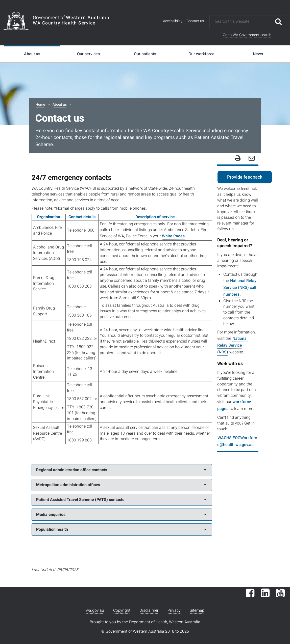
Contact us (195, 21)
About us (32, 54)
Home (40, 105)
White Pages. (174, 236)
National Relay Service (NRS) (232, 345)
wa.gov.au (95, 610)
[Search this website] (243, 22)
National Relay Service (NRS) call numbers (240, 288)
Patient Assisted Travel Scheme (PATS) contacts (121, 500)
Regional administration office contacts (121, 470)
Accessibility (173, 21)
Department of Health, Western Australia (165, 622)
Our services (88, 54)
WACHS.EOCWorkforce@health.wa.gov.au (237, 441)
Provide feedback (245, 177)
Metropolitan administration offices (121, 485)
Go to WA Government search (247, 35)
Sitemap (197, 610)
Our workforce (201, 54)
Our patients (145, 54)
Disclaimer (149, 610)
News (258, 54)
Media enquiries (121, 515)
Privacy (174, 610)
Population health (121, 529)
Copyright (122, 610)
